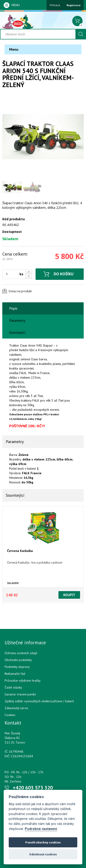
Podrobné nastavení (41, 829)
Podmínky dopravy (17, 667)
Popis (13, 308)
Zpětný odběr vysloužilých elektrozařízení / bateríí (39, 701)
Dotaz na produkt (20, 291)
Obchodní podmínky (18, 660)
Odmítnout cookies (43, 854)
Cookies (10, 715)
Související (17, 332)
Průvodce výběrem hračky (23, 681)
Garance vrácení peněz (20, 694)
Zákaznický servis (16, 708)
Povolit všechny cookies (43, 842)
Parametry (17, 320)
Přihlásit (55, 5)
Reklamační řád (15, 674)
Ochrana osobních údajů (21, 653)
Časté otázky (13, 687)
